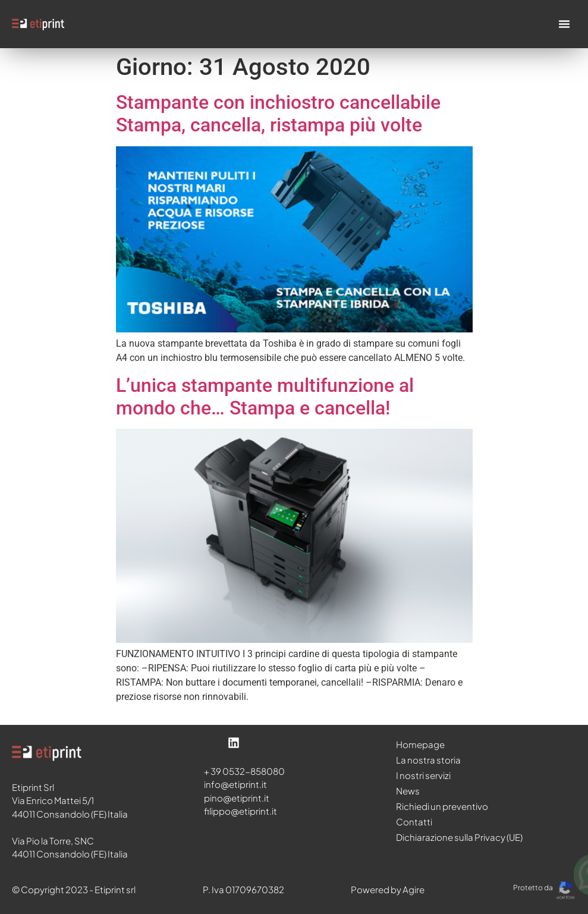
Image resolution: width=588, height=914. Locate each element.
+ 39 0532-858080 (244, 771)
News (408, 791)
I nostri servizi (423, 775)
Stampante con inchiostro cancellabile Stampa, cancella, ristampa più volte (278, 114)
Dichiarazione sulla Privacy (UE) (459, 837)
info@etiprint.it (235, 784)
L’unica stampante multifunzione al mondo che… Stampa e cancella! (265, 397)
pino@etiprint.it (237, 798)
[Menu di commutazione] (564, 24)
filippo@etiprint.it (240, 811)
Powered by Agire (388, 889)
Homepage (420, 744)
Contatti (414, 822)
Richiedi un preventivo (442, 806)
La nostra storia (428, 760)
